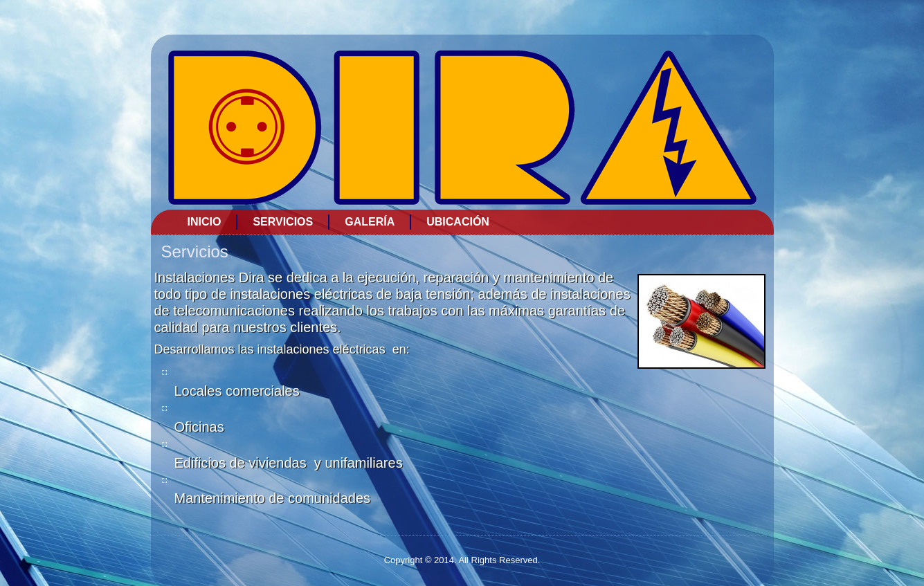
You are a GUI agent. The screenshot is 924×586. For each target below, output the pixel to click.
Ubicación (458, 222)
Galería (370, 222)
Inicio (205, 222)
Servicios (283, 222)
